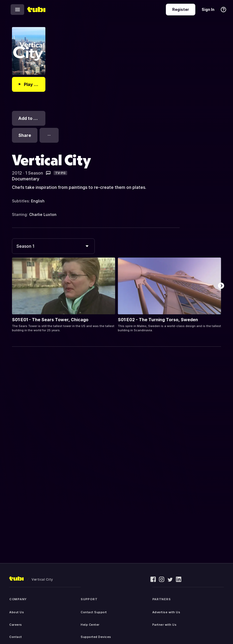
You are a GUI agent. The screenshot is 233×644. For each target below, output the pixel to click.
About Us (17, 612)
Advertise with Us (166, 612)
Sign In (208, 9)
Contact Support (94, 612)
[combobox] (53, 246)
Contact (16, 637)
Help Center (90, 625)
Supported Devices (96, 637)
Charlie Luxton (43, 214)
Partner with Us (165, 625)
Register (181, 9)
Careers (16, 625)
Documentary (26, 179)
